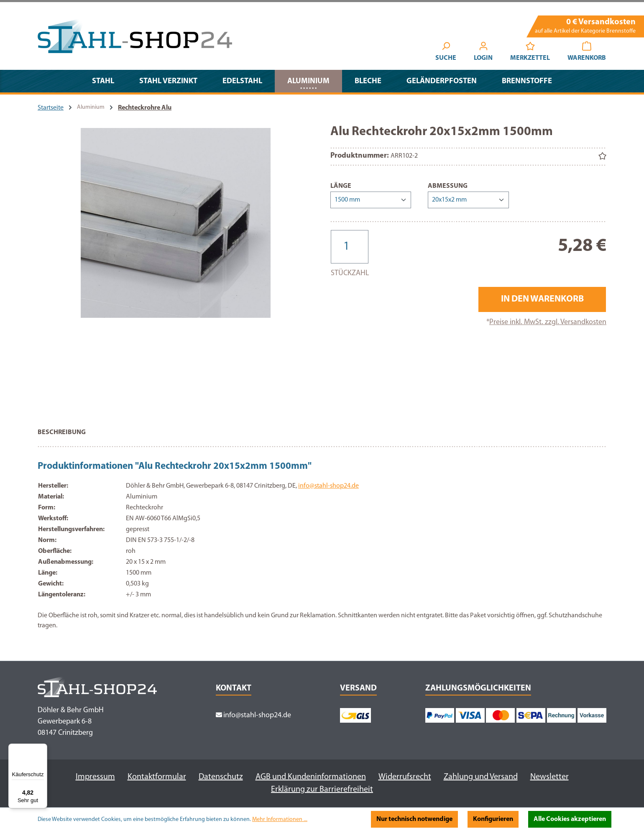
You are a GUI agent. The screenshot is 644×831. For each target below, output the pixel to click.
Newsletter (549, 777)
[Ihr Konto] (483, 53)
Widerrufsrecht (405, 777)
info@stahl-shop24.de (328, 486)
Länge (341, 185)
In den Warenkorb (542, 299)
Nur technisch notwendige (414, 819)
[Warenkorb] (587, 53)
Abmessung (448, 185)
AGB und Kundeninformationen (311, 777)
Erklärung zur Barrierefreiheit (322, 790)
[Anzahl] (350, 247)
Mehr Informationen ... (280, 819)
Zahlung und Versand (481, 777)
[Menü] (42, 749)
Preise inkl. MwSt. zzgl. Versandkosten (548, 322)
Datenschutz (221, 777)
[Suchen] (446, 53)
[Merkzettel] (530, 53)
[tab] (62, 437)
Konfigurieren (493, 819)
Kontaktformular (157, 777)
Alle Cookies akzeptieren (570, 819)
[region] (176, 270)
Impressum (95, 777)
